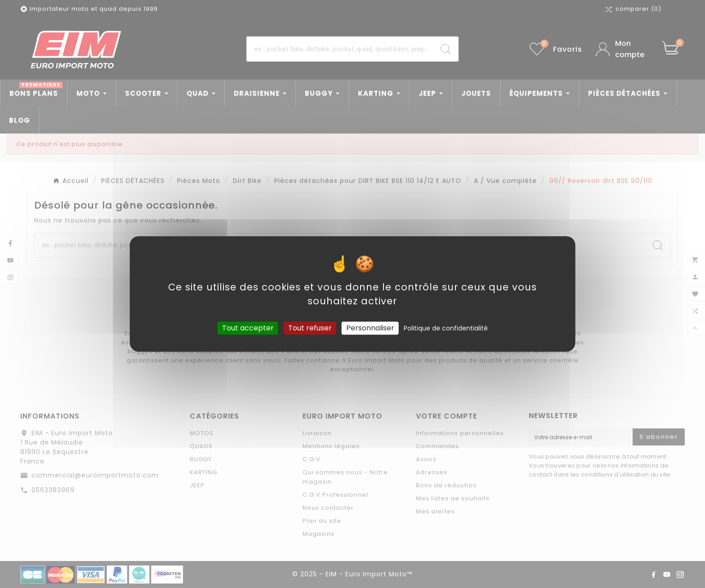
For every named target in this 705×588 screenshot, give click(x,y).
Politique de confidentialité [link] (446, 328)
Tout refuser (310, 328)
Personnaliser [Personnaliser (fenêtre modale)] (370, 328)
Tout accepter (248, 328)
